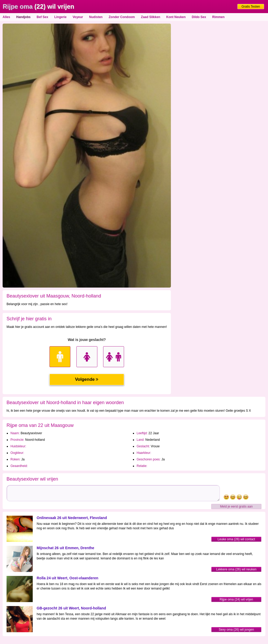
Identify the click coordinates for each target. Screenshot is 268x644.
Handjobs (23, 17)
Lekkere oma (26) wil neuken (236, 569)
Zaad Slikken (151, 17)
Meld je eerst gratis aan (236, 507)
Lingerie (60, 17)
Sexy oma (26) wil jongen (236, 630)
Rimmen (218, 17)
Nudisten (96, 17)
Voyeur (78, 17)
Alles (6, 17)
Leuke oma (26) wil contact (236, 539)
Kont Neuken (176, 17)
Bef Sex (42, 17)
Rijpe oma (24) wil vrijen (236, 599)
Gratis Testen (251, 7)
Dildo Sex (199, 17)
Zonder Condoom (122, 17)
